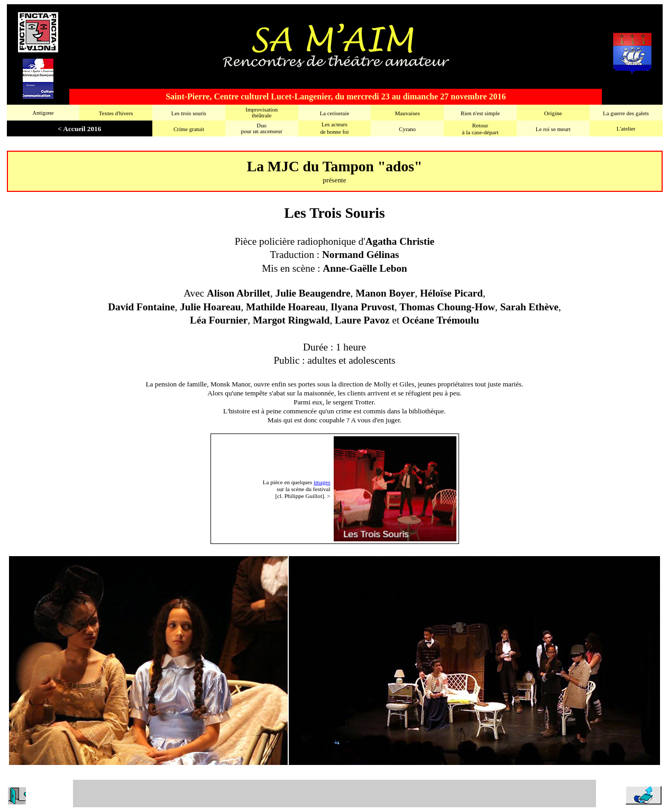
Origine (553, 113)
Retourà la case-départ (480, 129)
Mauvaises (407, 113)
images (322, 482)
